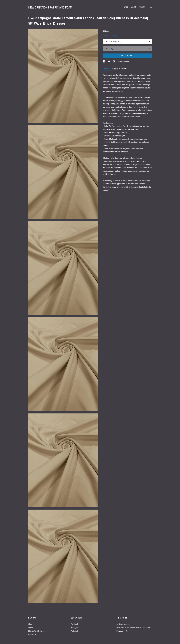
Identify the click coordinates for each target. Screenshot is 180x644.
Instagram (75, 628)
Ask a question (124, 62)
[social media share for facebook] (104, 62)
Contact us (32, 634)
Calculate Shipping (110, 35)
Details (106, 68)
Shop (126, 7)
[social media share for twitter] (109, 62)
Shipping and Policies (36, 631)
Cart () (142, 7)
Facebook (74, 624)
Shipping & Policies (119, 68)
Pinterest (74, 631)
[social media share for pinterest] (114, 62)
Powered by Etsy (123, 631)
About (134, 7)
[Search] (151, 7)
